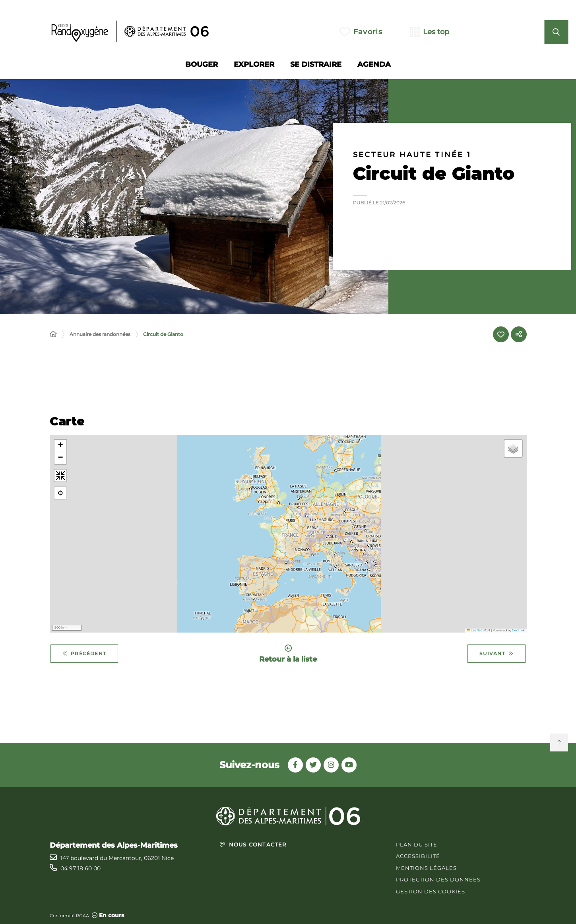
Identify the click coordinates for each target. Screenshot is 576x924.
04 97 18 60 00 (80, 868)
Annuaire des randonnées (100, 334)
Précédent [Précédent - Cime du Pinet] (84, 654)
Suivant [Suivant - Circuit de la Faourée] (496, 654)
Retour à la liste (288, 654)
